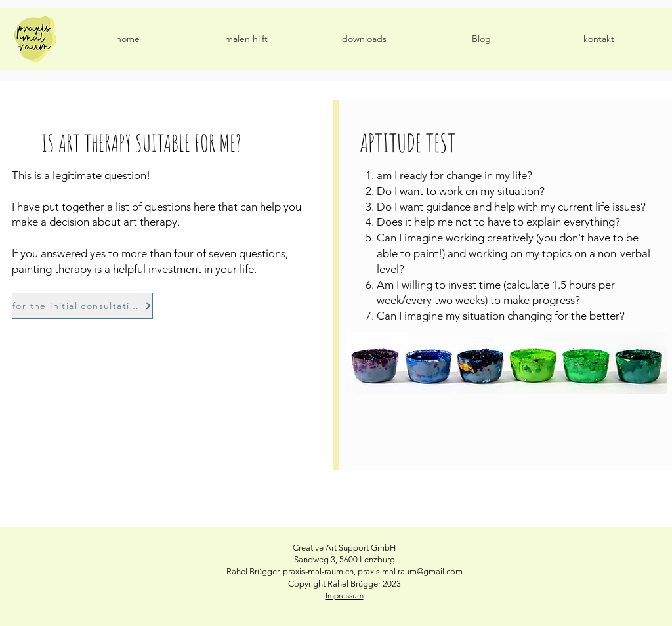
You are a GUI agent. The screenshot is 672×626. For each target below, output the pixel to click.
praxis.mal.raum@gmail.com (410, 571)
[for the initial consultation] (82, 306)
